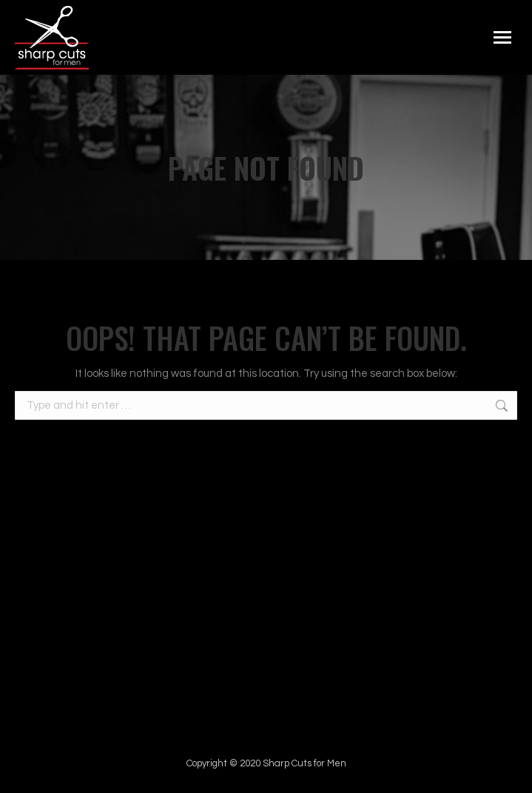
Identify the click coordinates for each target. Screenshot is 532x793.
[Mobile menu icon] (502, 37)
